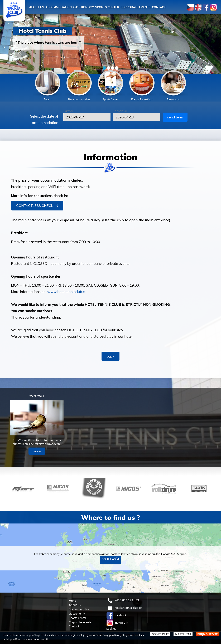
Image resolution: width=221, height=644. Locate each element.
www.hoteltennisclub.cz (67, 292)
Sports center (117, 7)
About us (38, 7)
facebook (117, 615)
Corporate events (148, 7)
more (37, 451)
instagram (117, 623)
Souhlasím (110, 559)
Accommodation (62, 7)
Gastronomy (90, 7)
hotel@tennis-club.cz (124, 608)
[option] (48, 86)
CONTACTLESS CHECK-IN (37, 206)
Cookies (111, 629)
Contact (174, 7)
